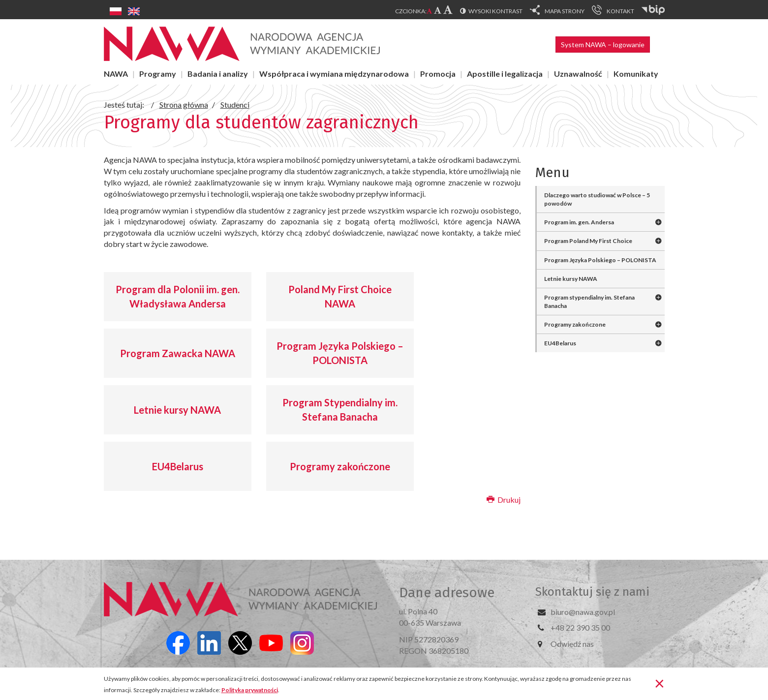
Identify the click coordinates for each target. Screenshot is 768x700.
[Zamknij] (660, 683)
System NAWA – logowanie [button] (603, 45)
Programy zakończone (340, 466)
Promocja (438, 74)
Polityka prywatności (250, 690)
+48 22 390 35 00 (580, 627)
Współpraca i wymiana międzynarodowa (334, 74)
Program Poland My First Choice (588, 241)
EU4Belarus (178, 466)
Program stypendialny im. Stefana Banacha (589, 302)
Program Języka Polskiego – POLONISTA (340, 353)
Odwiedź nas (572, 644)
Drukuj (504, 500)
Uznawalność (578, 74)
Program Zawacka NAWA (178, 353)
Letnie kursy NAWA (177, 410)
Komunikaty (636, 74)
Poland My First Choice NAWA (340, 296)
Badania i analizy (218, 74)
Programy (158, 74)
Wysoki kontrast (495, 11)
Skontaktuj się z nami (592, 592)
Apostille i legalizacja (505, 74)
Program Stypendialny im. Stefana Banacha (340, 410)
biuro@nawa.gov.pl (583, 612)
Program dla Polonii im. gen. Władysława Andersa (178, 296)
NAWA (116, 74)
